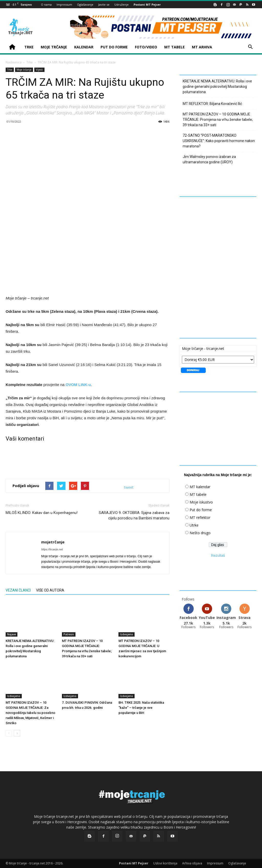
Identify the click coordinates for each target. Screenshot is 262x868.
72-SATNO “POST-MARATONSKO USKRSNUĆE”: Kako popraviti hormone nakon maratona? (219, 141)
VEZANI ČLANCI (18, 590)
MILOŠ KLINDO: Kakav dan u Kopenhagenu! (42, 513)
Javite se (104, 4)
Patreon (69, 634)
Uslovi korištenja (165, 863)
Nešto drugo (200, 533)
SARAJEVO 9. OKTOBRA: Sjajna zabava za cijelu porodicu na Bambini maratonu (134, 515)
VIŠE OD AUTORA (50, 590)
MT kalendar (200, 487)
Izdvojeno (127, 634)
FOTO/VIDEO (146, 47)
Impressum (64, 4)
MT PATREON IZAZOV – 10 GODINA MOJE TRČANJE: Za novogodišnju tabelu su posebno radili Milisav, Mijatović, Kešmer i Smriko (30, 713)
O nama (46, 4)
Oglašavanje (85, 4)
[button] (250, 47)
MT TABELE (174, 47)
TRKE (29, 47)
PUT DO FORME (114, 47)
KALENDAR (84, 47)
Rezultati (218, 555)
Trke (30, 62)
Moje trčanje (24, 70)
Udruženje (122, 4)
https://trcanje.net (52, 549)
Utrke (194, 525)
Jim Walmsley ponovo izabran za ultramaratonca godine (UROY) (209, 159)
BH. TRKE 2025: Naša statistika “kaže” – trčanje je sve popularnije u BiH (141, 708)
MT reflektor (200, 517)
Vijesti (39, 70)
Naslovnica (14, 62)
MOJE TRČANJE (54, 47)
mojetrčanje (53, 542)
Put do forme (201, 510)
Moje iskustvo (201, 502)
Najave (12, 634)
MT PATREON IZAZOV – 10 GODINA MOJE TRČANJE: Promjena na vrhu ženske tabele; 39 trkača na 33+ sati (218, 120)
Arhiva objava (192, 863)
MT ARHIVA (202, 47)
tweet (129, 487)
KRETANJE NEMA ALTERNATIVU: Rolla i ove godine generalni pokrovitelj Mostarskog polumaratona (217, 87)
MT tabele (198, 494)
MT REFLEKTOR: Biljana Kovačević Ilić (212, 104)
